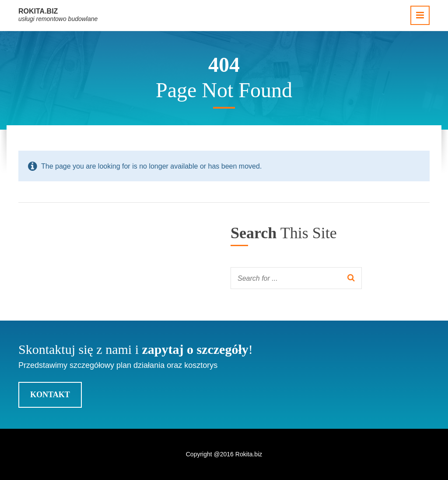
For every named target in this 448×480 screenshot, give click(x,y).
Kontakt (50, 395)
